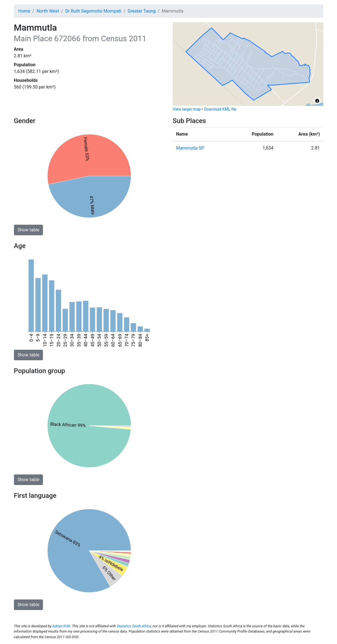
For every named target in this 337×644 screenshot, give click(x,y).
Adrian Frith (61, 626)
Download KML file (220, 109)
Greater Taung (142, 11)
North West (48, 11)
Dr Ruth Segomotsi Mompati (93, 11)
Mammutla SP (190, 148)
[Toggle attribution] (317, 101)
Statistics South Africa (134, 626)
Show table (29, 230)
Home (24, 11)
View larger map (187, 109)
